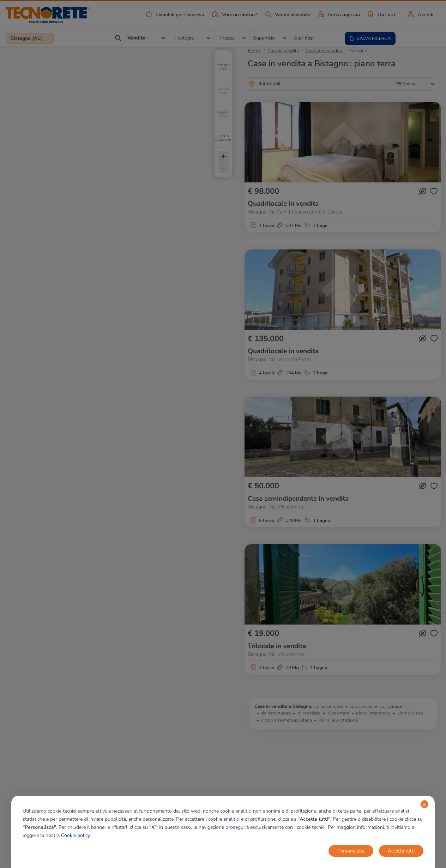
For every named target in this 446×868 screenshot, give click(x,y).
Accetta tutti (401, 851)
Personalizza (351, 851)
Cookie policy (75, 835)
